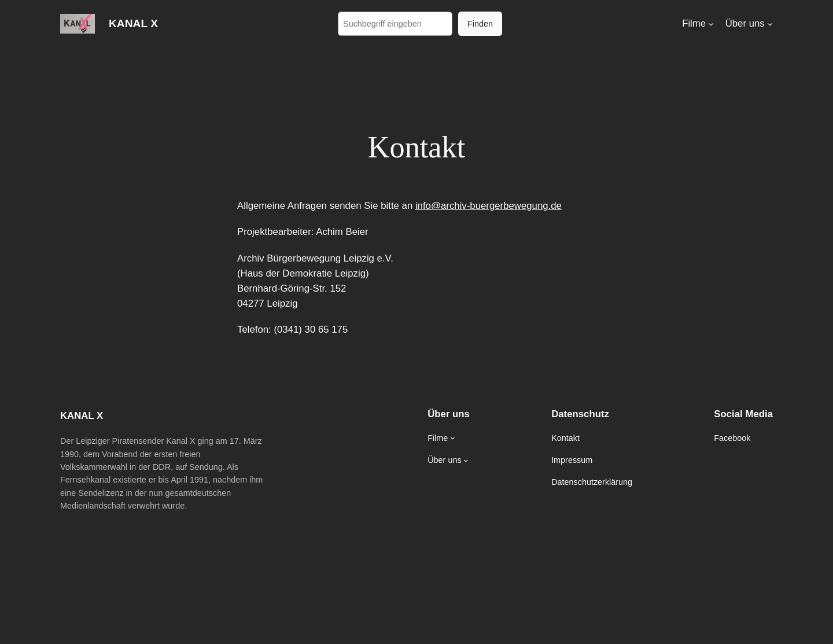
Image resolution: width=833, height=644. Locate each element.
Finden (480, 24)
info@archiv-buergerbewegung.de (489, 206)
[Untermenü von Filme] (711, 24)
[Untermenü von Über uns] (770, 24)
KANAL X (133, 23)
